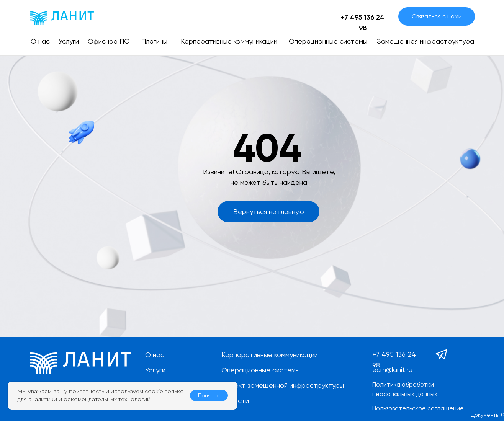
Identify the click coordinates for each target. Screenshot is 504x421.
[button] (437, 16)
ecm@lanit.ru (392, 370)
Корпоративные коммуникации (270, 355)
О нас (155, 355)
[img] (62, 18)
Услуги (155, 370)
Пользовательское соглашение (418, 408)
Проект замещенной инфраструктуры (283, 385)
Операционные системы (261, 370)
